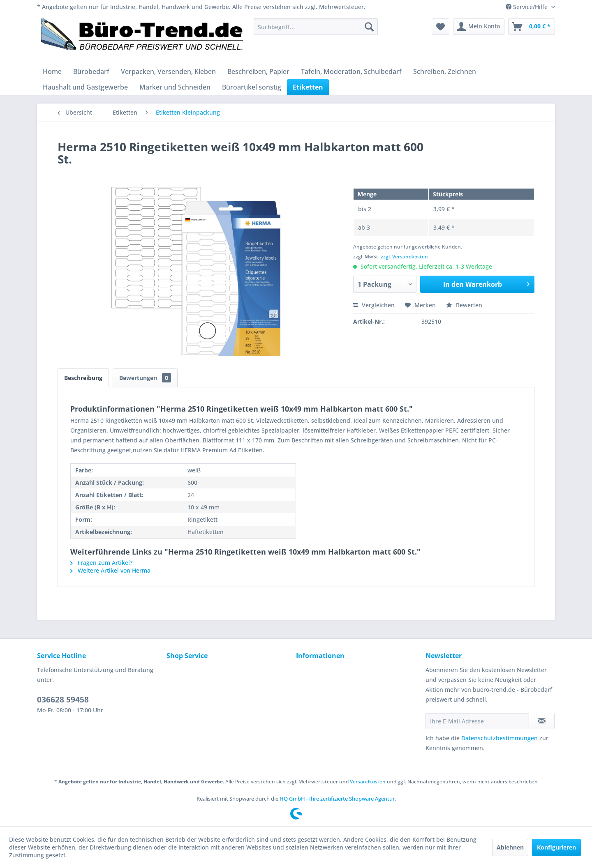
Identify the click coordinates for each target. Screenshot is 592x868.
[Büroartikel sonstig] (252, 87)
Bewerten (464, 305)
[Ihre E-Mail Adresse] (477, 721)
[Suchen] (369, 27)
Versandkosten (368, 782)
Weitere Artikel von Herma (110, 570)
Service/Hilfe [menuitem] (527, 7)
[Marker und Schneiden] (175, 87)
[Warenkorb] (532, 27)
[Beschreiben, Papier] (258, 71)
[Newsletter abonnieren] (542, 721)
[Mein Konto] (479, 27)
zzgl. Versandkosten (404, 257)
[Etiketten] (308, 87)
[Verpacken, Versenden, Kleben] (168, 71)
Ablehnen (510, 847)
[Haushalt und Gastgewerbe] (85, 87)
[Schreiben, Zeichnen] (445, 71)
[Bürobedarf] (91, 71)
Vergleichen (374, 305)
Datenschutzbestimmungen (499, 738)
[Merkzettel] (441, 27)
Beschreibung (83, 378)
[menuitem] (316, 27)
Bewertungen (145, 378)
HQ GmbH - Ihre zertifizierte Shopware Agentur (337, 799)
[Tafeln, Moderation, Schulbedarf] (351, 71)
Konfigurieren (556, 847)
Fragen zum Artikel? (101, 563)
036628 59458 (63, 700)
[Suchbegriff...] (316, 27)
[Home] (52, 71)
